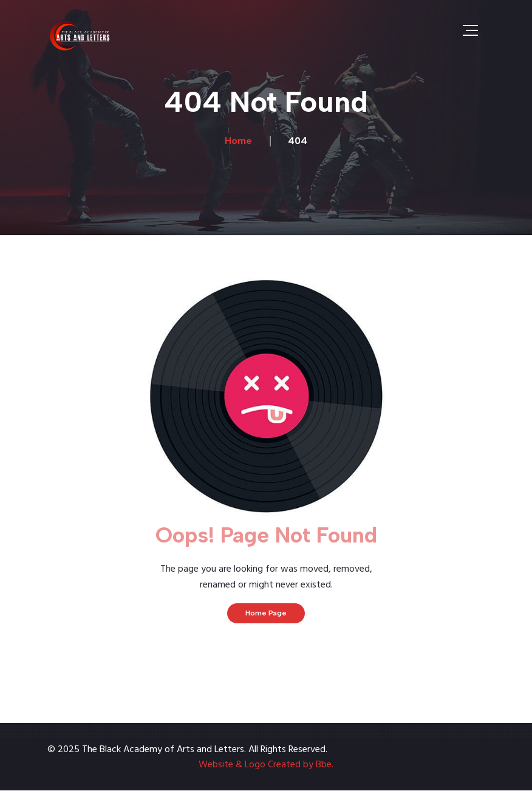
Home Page (266, 613)
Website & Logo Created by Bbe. (266, 765)
